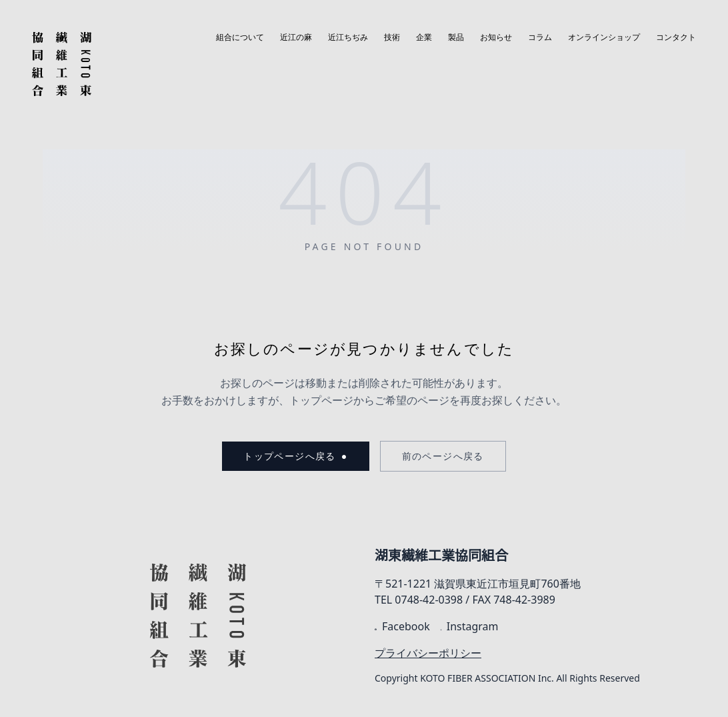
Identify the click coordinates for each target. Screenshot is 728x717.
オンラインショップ (604, 37)
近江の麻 (296, 37)
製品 (456, 37)
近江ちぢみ (348, 37)
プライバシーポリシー (428, 653)
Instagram (470, 626)
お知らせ (496, 37)
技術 (392, 37)
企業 (424, 37)
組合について (240, 37)
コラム (540, 37)
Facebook (402, 626)
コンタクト (676, 37)
